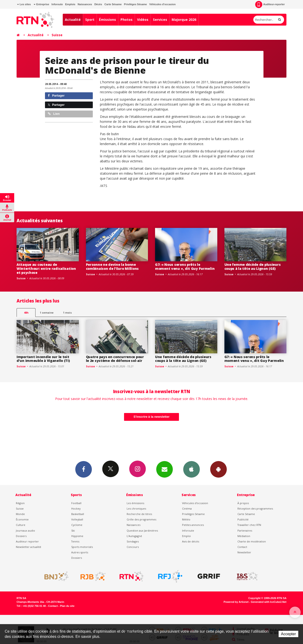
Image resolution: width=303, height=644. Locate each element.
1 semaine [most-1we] (47, 313)
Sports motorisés (82, 547)
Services (160, 20)
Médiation (244, 536)
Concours (133, 547)
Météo (186, 519)
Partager (56, 95)
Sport (90, 20)
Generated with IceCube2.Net (269, 602)
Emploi (186, 536)
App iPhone (192, 469)
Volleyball (77, 519)
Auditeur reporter (27, 541)
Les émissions (135, 503)
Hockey (76, 509)
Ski (73, 531)
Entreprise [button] (41, 4)
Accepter (288, 634)
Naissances (85, 4)
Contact (242, 547)
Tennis (75, 541)
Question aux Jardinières (142, 531)
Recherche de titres (139, 514)
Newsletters (165, 469)
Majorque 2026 (184, 20)
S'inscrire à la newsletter (151, 417)
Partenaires (245, 531)
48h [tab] (26, 313)
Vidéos (143, 20)
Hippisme (77, 536)
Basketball (78, 514)
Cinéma (187, 509)
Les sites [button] (24, 4)
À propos (243, 503)
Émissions (107, 20)
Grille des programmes (141, 519)
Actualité (73, 20)
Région (20, 503)
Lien (54, 114)
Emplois (70, 4)
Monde (20, 514)
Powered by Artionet (236, 602)
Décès (98, 4)
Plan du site (67, 606)
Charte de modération (252, 541)
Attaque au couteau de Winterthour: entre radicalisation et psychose (46, 269)
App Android (218, 469)
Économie (22, 519)
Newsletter (244, 552)
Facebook (84, 469)
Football (76, 503)
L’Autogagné (134, 536)
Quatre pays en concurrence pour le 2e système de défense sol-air (115, 359)
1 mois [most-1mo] (67, 313)
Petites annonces (193, 525)
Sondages (133, 541)
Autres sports (80, 552)
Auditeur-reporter (270, 4)
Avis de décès (191, 541)
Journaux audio (25, 531)
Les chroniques (136, 509)
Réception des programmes (255, 509)
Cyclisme (77, 525)
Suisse (57, 35)
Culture (21, 525)
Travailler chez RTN (249, 525)
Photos (127, 20)
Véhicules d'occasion (162, 4)
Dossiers (21, 536)
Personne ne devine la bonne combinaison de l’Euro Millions (112, 266)
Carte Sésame (113, 4)
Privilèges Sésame (136, 4)
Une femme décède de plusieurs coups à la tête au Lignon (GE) (253, 266)
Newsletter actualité (29, 547)
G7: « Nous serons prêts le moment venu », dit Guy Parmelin (185, 266)
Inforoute (57, 4)
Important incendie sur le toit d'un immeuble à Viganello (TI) (43, 359)
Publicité (243, 519)
